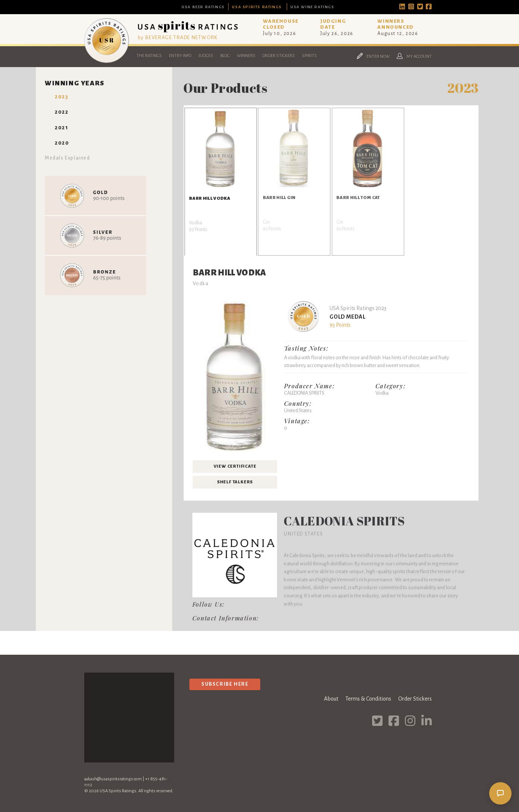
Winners (246, 56)
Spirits (309, 56)
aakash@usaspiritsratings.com (113, 779)
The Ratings (149, 56)
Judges (206, 56)
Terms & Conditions (368, 699)
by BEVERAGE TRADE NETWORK (178, 37)
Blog (225, 56)
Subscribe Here (225, 684)
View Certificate (235, 466)
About (331, 699)
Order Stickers (279, 56)
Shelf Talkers (235, 482)
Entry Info (180, 56)
